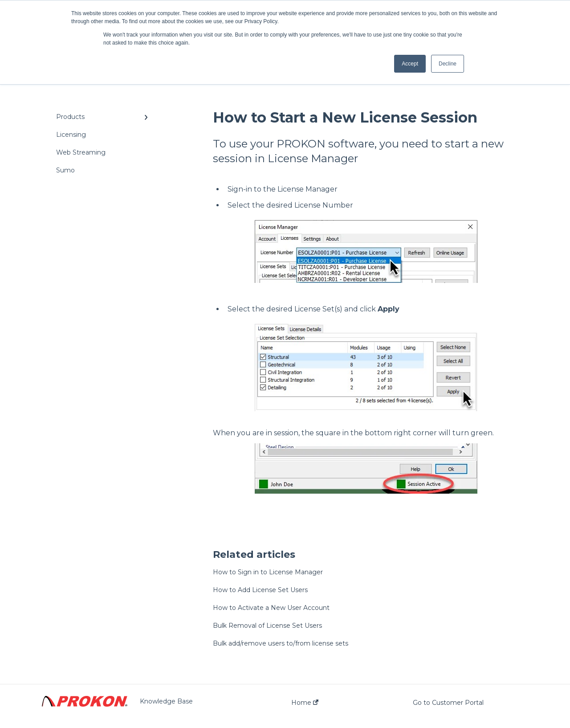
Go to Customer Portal (448, 703)
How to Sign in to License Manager (268, 572)
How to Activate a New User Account (271, 608)
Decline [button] (448, 64)
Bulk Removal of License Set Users (267, 626)
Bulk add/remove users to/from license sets (281, 643)
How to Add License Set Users (260, 590)
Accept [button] (410, 64)
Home (305, 703)
